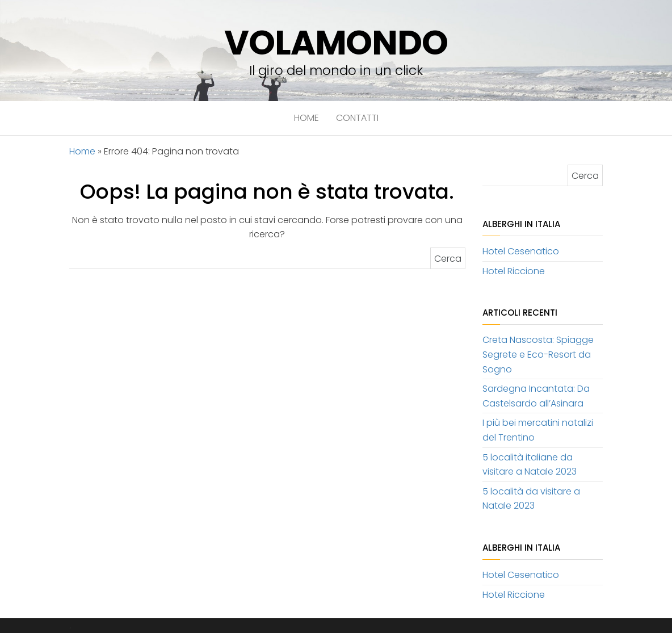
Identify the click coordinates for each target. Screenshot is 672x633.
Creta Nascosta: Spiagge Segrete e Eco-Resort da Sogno (538, 354)
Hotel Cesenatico (521, 251)
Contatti (357, 118)
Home (306, 118)
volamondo (336, 43)
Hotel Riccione (514, 271)
